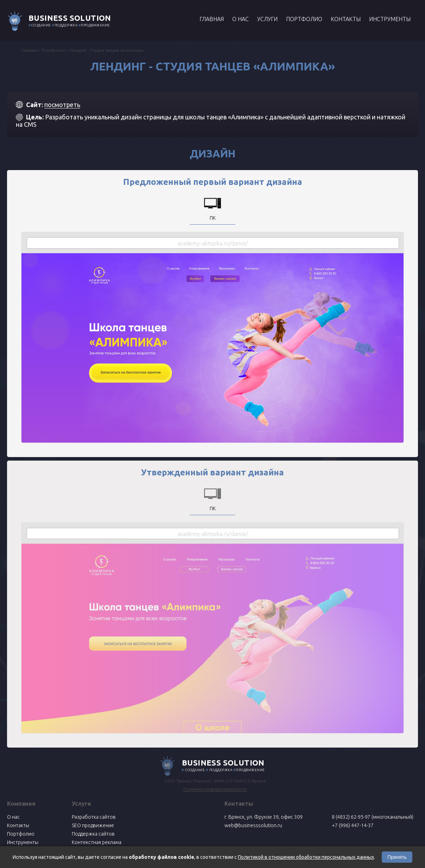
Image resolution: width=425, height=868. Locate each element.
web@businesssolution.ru (253, 825)
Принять (397, 857)
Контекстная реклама (97, 842)
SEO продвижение (93, 825)
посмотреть (62, 105)
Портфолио (304, 19)
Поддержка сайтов (93, 834)
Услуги (267, 19)
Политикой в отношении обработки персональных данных (306, 857)
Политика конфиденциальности (215, 789)
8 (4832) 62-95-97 (351, 817)
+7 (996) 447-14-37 (353, 825)
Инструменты (390, 19)
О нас (240, 19)
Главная (212, 19)
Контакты (346, 19)
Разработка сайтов (94, 817)
